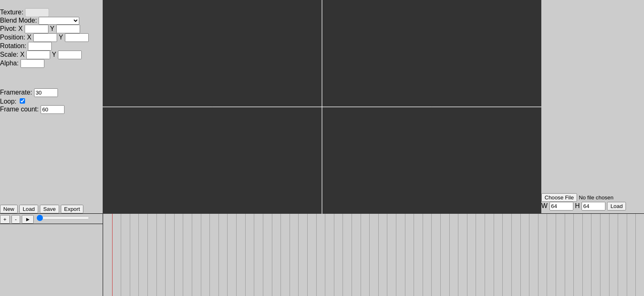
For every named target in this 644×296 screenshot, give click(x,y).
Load (29, 209)
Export (72, 209)
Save (49, 209)
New (9, 209)
